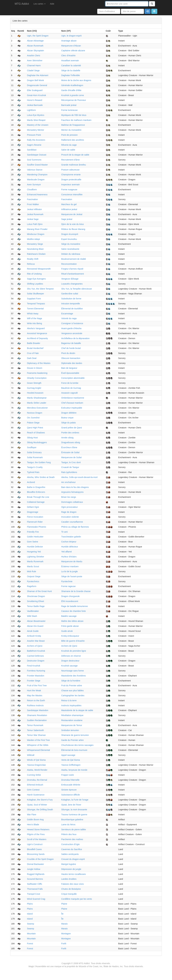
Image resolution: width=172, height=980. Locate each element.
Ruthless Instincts (35, 705)
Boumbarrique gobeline (72, 820)
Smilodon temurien (70, 730)
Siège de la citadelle (71, 70)
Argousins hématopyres (72, 492)
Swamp (31, 924)
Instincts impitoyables (71, 705)
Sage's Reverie (34, 145)
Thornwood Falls (35, 889)
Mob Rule (32, 571)
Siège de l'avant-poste (72, 576)
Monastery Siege (35, 244)
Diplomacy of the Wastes (39, 363)
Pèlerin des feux (69, 834)
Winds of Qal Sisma (36, 760)
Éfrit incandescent (70, 601)
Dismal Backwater (35, 864)
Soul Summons (34, 160)
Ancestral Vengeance (37, 333)
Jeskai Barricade (35, 105)
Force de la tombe (70, 383)
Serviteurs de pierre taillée (74, 829)
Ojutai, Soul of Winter (37, 805)
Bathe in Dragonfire (36, 487)
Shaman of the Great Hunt (39, 591)
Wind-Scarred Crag (36, 899)
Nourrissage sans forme (73, 671)
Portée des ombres (70, 433)
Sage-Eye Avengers (36, 279)
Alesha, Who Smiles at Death (41, 477)
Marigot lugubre (69, 864)
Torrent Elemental (35, 309)
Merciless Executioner (37, 408)
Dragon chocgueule (70, 596)
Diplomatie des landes (72, 363)
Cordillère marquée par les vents (77, 899)
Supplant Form (34, 299)
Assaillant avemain (70, 61)
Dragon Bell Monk (35, 80)
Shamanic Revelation (37, 715)
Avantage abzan (69, 41)
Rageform (32, 586)
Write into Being (35, 323)
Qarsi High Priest (35, 428)
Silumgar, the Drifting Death (40, 810)
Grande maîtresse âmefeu (74, 165)
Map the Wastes (35, 695)
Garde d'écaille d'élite (71, 90)
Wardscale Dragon (36, 180)
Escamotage (67, 314)
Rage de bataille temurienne (75, 606)
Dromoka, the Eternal (37, 780)
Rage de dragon (69, 512)
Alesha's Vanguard (36, 328)
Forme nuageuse (69, 190)
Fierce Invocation (35, 517)
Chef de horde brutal (71, 348)
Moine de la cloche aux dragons (76, 80)
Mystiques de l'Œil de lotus (74, 115)
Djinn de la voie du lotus (73, 224)
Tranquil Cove (34, 894)
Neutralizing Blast (35, 249)
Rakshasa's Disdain (36, 254)
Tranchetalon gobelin (71, 537)
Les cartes (39, 4)
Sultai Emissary (34, 452)
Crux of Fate (33, 353)
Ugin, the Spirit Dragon (38, 36)
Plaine (64, 904)
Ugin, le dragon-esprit (71, 36)
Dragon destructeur (70, 661)
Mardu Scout (33, 566)
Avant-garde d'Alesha (71, 328)
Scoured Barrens (35, 879)
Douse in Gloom (35, 368)
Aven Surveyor (34, 185)
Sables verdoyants (70, 854)
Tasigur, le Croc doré (71, 462)
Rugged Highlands (36, 874)
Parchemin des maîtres (72, 839)
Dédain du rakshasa (71, 254)
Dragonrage (33, 512)
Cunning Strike (34, 775)
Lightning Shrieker (36, 557)
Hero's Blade (33, 825)
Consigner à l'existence (72, 323)
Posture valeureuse (70, 170)
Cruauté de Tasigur (70, 467)
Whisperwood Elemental (38, 750)
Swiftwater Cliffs (35, 884)
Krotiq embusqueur (70, 636)
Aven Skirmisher (35, 61)
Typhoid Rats (33, 472)
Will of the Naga (35, 318)
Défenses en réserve (71, 656)
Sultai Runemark (35, 457)
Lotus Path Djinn (35, 224)
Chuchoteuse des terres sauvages (77, 745)
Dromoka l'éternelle (70, 780)
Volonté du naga (69, 318)
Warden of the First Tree (38, 740)
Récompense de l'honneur (74, 100)
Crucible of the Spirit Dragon (40, 859)
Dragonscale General (37, 85)
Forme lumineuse (69, 110)
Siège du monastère (71, 244)
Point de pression (69, 135)
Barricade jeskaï (69, 105)
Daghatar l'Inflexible (71, 75)
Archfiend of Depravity (37, 338)
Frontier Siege (34, 681)
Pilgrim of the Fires (36, 834)
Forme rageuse (68, 586)
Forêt (64, 944)
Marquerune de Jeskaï (72, 214)
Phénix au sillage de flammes (75, 527)
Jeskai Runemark (35, 214)
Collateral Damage (36, 502)
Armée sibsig (67, 438)
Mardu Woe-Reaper (36, 120)
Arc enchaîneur (68, 482)
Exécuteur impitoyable (72, 408)
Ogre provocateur (70, 507)
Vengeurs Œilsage (70, 279)
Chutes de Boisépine (71, 889)
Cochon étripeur (69, 542)
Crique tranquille (69, 894)
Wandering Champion (37, 175)
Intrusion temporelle (71, 304)
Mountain (31, 934)
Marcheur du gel (69, 204)
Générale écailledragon (72, 85)
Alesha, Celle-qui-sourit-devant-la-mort (79, 477)
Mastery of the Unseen (38, 125)
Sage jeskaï (67, 219)
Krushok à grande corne (73, 95)
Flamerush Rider (35, 522)
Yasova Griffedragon (71, 765)
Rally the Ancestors (36, 140)
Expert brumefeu (69, 239)
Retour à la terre (69, 700)
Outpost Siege (34, 576)
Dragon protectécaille (71, 180)
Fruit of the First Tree (37, 686)
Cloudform (32, 190)
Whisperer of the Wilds (38, 745)
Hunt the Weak (34, 690)
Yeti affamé (67, 552)
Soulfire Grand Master (37, 165)
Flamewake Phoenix (37, 527)
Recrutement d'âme (71, 160)
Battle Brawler (34, 343)
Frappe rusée (68, 775)
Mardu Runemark (35, 561)
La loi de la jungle (70, 571)
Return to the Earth (36, 700)
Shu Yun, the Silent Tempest (40, 289)
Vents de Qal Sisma (71, 760)
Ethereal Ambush (35, 785)
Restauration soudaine (72, 720)
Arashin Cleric (34, 56)
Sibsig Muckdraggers (37, 442)
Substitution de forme (71, 299)
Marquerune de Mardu (72, 561)
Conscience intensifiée (72, 195)
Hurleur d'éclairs (69, 557)
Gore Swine (33, 542)
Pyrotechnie (67, 581)
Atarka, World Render (37, 770)
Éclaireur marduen (70, 566)
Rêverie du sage (69, 145)
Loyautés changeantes (72, 284)
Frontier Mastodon (36, 676)
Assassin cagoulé (70, 393)
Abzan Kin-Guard (35, 626)
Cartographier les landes (73, 695)
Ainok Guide (33, 631)
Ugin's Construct (35, 844)
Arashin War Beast (36, 641)
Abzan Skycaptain (35, 51)
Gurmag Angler (34, 388)
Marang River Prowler (37, 229)
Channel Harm (34, 65)
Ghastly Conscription (37, 378)
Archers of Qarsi (35, 646)
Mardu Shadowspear (37, 398)
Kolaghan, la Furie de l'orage (75, 800)
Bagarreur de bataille (71, 343)
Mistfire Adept (33, 239)
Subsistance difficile (71, 795)
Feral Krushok (34, 666)
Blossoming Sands (36, 854)
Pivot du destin (68, 353)
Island (30, 914)
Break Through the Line (38, 497)
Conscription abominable (73, 378)
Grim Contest (33, 790)
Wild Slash (32, 616)
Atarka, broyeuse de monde (74, 770)
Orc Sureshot (33, 418)
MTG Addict (22, 4)
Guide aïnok (67, 631)
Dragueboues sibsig (71, 442)
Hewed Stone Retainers (38, 829)
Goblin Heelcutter (35, 537)
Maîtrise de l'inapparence (73, 125)
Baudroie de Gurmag (71, 388)
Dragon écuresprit (70, 234)
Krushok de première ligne (74, 651)
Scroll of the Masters (37, 839)
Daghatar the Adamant (38, 75)
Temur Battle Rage (36, 606)
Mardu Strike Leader (37, 403)
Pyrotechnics (33, 581)
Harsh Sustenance (36, 795)
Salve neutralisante (70, 249)
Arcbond (31, 482)
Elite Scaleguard (35, 90)
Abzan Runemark (35, 46)
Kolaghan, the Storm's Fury (40, 800)
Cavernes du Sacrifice (72, 849)
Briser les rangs (69, 497)
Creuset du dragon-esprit (73, 859)
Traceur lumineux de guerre (74, 815)
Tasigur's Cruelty (35, 467)
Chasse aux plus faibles (73, 690)
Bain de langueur (69, 368)
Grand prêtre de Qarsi (72, 428)
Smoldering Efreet (35, 601)
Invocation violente (70, 517)
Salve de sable (68, 150)
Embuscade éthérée (71, 785)
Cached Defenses (35, 656)
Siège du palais (69, 423)
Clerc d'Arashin (68, 56)
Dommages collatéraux (72, 502)
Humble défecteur (70, 547)
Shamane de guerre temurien (75, 735)
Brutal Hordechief (35, 348)
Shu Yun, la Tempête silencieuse (77, 289)
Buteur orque (67, 418)
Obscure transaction (71, 358)
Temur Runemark (35, 725)
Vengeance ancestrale (72, 333)
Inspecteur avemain (71, 185)
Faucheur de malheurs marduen (76, 120)
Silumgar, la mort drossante (74, 810)
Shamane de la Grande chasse (76, 591)
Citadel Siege (33, 70)
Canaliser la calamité (71, 65)
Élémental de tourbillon (72, 309)
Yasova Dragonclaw (36, 765)
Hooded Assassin (35, 393)
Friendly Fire (33, 532)
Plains (30, 904)
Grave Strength (34, 383)
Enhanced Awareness (37, 195)
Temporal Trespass (36, 304)
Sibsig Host (32, 438)
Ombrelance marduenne (73, 398)
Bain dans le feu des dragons (75, 487)
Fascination (32, 199)
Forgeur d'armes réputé (72, 269)
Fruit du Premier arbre (72, 686)
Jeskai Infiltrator (34, 209)
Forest (30, 944)
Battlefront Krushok (36, 651)
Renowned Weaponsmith (39, 269)
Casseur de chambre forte (74, 611)
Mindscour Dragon (36, 234)
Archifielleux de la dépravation (75, 338)
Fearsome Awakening (37, 373)
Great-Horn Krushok (36, 95)
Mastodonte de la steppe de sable (77, 710)
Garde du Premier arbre (73, 740)
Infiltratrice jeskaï (69, 209)
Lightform (31, 110)
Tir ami (64, 532)
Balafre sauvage (69, 616)
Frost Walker (33, 204)
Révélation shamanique (72, 715)
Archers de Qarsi (69, 646)
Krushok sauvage (69, 666)
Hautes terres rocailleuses (74, 874)
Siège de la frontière (71, 681)
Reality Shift (33, 259)
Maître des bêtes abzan (72, 621)
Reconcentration (69, 264)
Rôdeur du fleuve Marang (73, 229)
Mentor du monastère (71, 130)
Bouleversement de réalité (74, 259)
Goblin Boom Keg (35, 820)
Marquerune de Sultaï (72, 457)
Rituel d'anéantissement (73, 274)
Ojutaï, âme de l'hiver (71, 805)
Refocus (31, 264)
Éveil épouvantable (70, 373)
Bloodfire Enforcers (36, 492)
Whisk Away (33, 314)
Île (62, 914)
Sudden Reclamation (37, 720)
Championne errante (71, 175)
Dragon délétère (69, 413)
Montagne (66, 934)
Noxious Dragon (35, 413)
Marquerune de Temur (72, 725)
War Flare (32, 815)
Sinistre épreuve (69, 790)
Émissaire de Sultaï (70, 452)
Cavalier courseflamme (72, 522)
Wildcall (31, 755)
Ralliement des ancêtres (73, 140)
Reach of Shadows (36, 433)
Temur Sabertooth (35, 730)
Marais (64, 924)
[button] (154, 11)
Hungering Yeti (34, 552)
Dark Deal (32, 358)
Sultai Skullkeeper (35, 294)
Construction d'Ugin (71, 844)
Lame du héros (68, 825)
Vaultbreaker (33, 611)
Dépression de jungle (71, 869)
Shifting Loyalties (35, 284)
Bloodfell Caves (34, 849)
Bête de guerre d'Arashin (73, 641)
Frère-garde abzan (70, 626)
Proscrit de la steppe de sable (75, 155)
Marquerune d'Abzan (71, 46)
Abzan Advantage (35, 41)
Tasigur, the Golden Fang (39, 462)
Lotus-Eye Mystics (36, 115)
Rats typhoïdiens (69, 472)
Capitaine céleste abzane (73, 51)
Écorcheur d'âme (69, 447)
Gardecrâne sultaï (70, 294)
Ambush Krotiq (34, 636)
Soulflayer (32, 447)
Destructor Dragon (36, 661)
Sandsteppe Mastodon (38, 710)
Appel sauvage (68, 755)
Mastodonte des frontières (74, 676)
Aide (52, 4)
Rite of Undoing (34, 274)
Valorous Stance (35, 170)
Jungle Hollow (34, 869)
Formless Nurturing (36, 671)
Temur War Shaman (36, 735)
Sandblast (32, 150)
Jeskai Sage (33, 219)
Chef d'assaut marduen (72, 403)
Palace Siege (33, 423)
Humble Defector (35, 547)
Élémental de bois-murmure (74, 750)
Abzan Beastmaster (36, 621)
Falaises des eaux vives (73, 884)
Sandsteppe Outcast (37, 155)
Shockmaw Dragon (36, 596)
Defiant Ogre (33, 507)
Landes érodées (69, 879)
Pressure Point (34, 135)
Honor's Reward (35, 100)
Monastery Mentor (36, 130)
